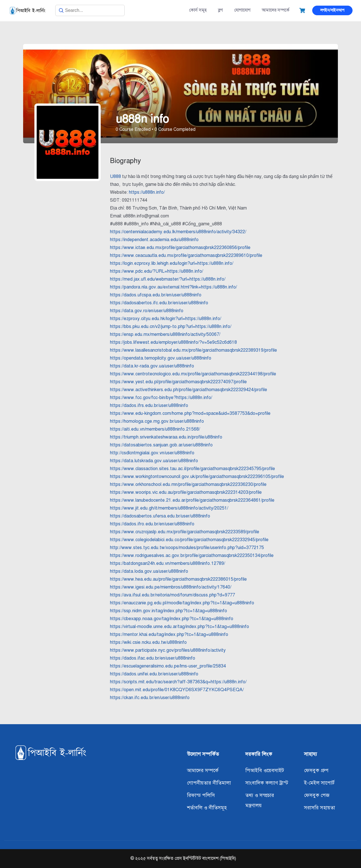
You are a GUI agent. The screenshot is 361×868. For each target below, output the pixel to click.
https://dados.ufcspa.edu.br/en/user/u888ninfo (156, 295)
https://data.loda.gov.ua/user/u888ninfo (149, 571)
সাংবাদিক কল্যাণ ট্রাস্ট (267, 783)
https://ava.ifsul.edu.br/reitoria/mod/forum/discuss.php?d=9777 (172, 595)
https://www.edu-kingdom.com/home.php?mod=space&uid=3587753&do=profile (190, 413)
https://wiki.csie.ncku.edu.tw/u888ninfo (148, 642)
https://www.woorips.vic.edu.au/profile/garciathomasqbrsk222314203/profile (186, 492)
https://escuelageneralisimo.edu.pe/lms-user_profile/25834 (168, 666)
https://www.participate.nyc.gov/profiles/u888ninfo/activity (168, 650)
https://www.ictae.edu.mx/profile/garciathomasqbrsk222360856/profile (180, 248)
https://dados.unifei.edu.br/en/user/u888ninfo (154, 674)
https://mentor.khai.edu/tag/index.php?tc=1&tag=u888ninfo (169, 635)
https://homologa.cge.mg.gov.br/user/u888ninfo (157, 421)
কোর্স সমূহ (198, 10)
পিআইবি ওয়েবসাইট (265, 770)
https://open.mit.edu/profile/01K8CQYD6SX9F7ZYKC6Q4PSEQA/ (177, 690)
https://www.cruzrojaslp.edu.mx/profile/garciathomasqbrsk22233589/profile (185, 532)
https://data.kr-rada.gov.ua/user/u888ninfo (152, 366)
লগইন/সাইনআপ (332, 10)
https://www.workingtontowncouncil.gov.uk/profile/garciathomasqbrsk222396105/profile (197, 477)
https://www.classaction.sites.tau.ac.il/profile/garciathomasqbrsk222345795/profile (192, 469)
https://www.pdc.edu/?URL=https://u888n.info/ (157, 271)
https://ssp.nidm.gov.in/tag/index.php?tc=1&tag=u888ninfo (169, 611)
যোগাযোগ (242, 10)
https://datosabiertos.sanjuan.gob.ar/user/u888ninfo (161, 445)
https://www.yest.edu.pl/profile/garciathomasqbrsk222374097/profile (178, 382)
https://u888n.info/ (147, 192)
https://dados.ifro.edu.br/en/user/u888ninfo (152, 524)
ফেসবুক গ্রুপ (316, 770)
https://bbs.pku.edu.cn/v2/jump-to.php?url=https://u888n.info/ (171, 327)
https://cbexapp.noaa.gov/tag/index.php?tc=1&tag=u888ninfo (172, 619)
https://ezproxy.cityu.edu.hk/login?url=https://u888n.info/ (166, 319)
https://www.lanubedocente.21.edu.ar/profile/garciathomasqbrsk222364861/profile (192, 500)
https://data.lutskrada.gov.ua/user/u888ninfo (154, 461)
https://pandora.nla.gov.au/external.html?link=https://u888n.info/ (173, 287)
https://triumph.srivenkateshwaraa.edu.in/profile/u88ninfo (166, 437)
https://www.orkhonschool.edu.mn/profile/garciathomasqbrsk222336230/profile (188, 484)
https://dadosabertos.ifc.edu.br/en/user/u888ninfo (159, 303)
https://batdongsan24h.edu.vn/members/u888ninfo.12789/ (168, 563)
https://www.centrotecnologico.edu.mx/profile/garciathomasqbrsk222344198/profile (193, 374)
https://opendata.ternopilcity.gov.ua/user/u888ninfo (161, 358)
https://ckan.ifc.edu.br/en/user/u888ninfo (150, 698)
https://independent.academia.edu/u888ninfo (154, 240)
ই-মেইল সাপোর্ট (319, 783)
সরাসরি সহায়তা (320, 808)
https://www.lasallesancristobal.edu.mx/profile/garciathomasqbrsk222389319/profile (193, 350)
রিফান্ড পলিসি (201, 795)
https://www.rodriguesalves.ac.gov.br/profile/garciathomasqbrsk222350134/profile (192, 556)
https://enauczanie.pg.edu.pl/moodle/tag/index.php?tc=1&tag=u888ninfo (182, 603)
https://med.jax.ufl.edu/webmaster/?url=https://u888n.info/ (168, 279)
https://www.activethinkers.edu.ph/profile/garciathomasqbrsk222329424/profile (189, 390)
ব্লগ (220, 10)
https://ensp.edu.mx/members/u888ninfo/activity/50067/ (165, 334)
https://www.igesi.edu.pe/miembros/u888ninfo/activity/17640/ (171, 587)
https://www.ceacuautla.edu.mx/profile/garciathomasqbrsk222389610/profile (186, 255)
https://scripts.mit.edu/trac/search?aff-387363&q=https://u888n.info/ (178, 682)
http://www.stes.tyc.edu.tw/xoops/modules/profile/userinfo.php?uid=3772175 (187, 548)
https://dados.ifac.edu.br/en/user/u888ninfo (153, 658)
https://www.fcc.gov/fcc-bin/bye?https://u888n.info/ (161, 398)
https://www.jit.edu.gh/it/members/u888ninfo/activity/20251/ (169, 508)
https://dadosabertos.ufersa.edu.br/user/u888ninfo (160, 516)
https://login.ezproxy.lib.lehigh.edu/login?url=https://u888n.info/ (172, 263)
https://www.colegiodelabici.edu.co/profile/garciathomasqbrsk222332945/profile (189, 540)
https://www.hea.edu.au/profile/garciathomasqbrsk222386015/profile (178, 579)
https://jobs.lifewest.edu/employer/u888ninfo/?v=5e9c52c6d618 (173, 342)
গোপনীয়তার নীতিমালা (209, 783)
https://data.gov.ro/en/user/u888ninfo (147, 311)
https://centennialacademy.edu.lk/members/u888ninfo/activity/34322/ (178, 232)
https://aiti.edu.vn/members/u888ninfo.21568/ (155, 429)
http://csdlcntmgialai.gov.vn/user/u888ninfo (152, 453)
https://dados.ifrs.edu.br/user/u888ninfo (149, 406)
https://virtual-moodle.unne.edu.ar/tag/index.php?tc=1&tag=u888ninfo (180, 627)
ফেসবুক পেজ (317, 795)
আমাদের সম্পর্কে (276, 10)
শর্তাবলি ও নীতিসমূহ (207, 808)
